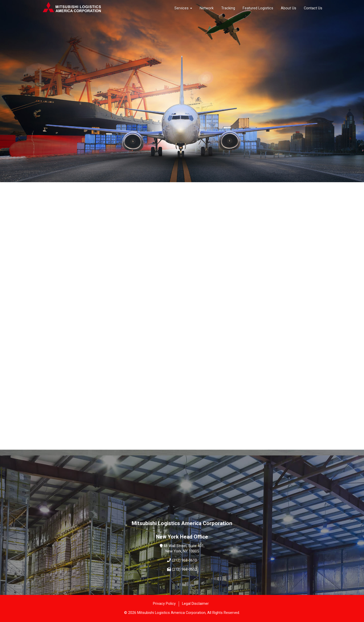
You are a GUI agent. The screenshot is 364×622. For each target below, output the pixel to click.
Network (207, 8)
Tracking (228, 8)
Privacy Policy (164, 604)
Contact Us (313, 8)
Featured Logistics (258, 8)
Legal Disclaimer (195, 604)
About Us (289, 8)
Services (183, 8)
